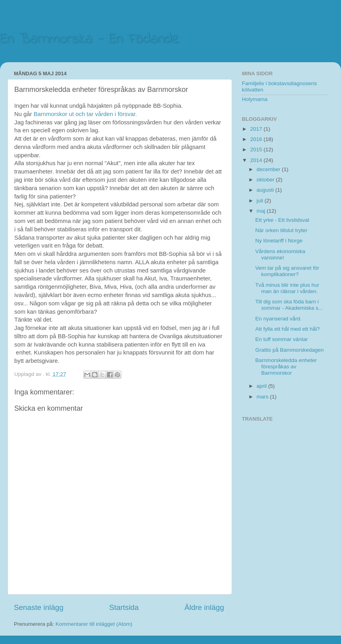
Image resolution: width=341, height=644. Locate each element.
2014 (257, 160)
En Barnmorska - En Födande (90, 39)
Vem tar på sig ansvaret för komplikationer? (287, 271)
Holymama (255, 99)
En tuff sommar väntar (282, 339)
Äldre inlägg (204, 607)
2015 (257, 150)
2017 (257, 129)
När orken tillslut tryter (281, 230)
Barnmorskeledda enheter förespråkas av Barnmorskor (286, 367)
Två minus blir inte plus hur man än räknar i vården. (287, 288)
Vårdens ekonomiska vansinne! (280, 254)
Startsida (124, 607)
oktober (266, 180)
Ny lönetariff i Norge (279, 241)
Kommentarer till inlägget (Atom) (94, 624)
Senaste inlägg (39, 607)
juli (261, 201)
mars (263, 397)
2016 (257, 139)
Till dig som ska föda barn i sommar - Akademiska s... (289, 305)
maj (262, 211)
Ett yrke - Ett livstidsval (282, 220)
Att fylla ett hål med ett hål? (288, 329)
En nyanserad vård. (279, 319)
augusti (266, 190)
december (269, 169)
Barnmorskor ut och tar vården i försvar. (85, 114)
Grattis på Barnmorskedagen (290, 350)
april (262, 386)
